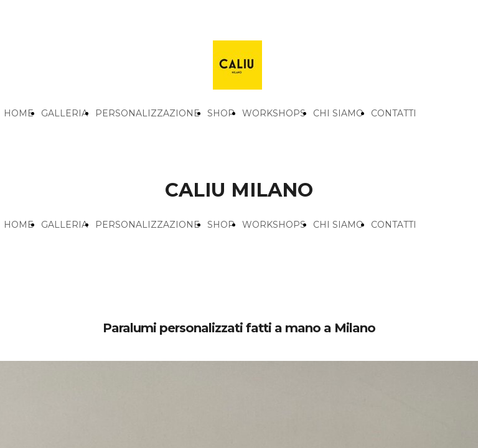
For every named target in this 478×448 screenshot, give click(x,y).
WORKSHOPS (274, 113)
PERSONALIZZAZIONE (148, 113)
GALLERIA (64, 113)
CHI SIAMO (338, 113)
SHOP (221, 113)
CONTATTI (394, 113)
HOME (19, 113)
